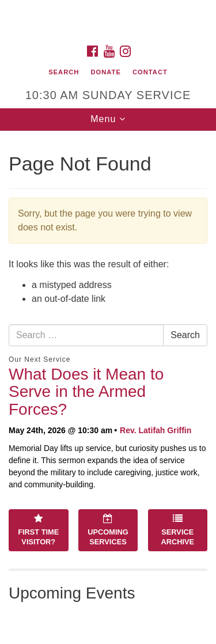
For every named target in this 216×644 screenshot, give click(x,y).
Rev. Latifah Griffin (156, 430)
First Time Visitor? (38, 530)
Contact (150, 72)
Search (64, 72)
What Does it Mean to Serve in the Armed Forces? (86, 392)
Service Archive (177, 530)
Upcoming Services (108, 530)
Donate (105, 72)
